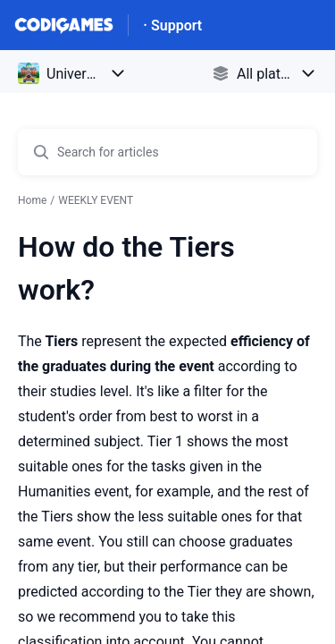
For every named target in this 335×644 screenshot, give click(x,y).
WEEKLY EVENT (96, 200)
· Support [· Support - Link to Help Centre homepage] (172, 25)
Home (32, 200)
